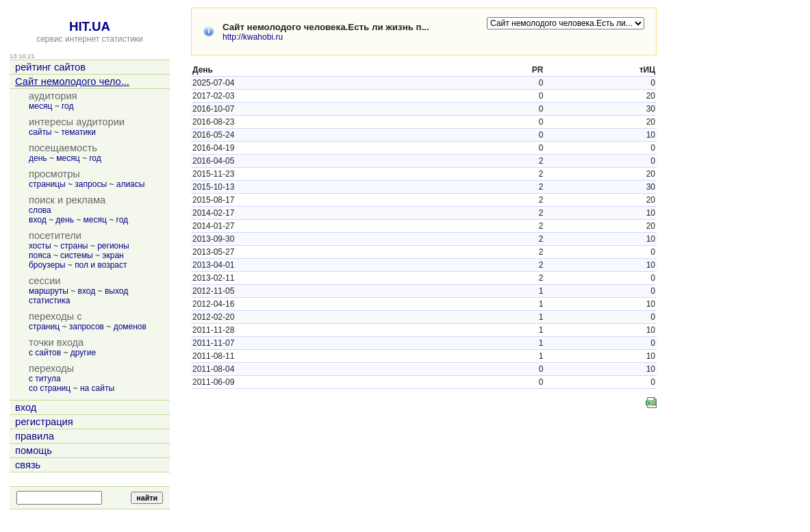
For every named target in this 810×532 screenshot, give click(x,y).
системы (77, 255)
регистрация (44, 422)
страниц (44, 327)
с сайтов (45, 353)
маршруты (49, 291)
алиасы (131, 184)
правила (35, 436)
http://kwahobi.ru (253, 37)
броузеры (47, 265)
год (68, 106)
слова (40, 210)
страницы (47, 184)
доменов (130, 327)
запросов (87, 327)
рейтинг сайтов (50, 67)
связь (28, 465)
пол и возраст (101, 265)
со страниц (50, 388)
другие (83, 353)
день (38, 158)
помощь (34, 451)
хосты (40, 246)
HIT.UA (90, 26)
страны (74, 246)
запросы (91, 184)
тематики (78, 132)
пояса (40, 255)
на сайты (97, 388)
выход (116, 291)
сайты (40, 132)
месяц (40, 106)
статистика (49, 301)
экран (113, 255)
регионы (113, 246)
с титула (45, 379)
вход (38, 220)
